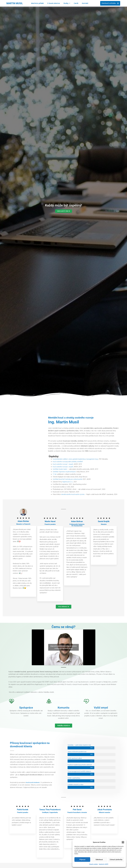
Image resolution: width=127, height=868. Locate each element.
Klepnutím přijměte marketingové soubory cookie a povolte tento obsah (63, 648)
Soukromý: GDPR (103, 864)
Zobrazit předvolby (116, 860)
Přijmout (82, 860)
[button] (123, 842)
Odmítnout (99, 860)
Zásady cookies (93, 864)
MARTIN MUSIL (16, 3)
